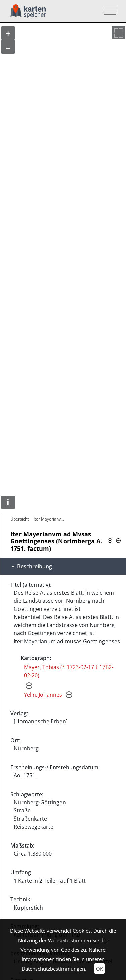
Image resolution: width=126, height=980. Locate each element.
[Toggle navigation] (108, 11)
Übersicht (19, 519)
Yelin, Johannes (43, 695)
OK (100, 969)
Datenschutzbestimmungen (53, 969)
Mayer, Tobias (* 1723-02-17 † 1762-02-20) (69, 671)
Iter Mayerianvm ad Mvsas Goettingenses (51, 519)
